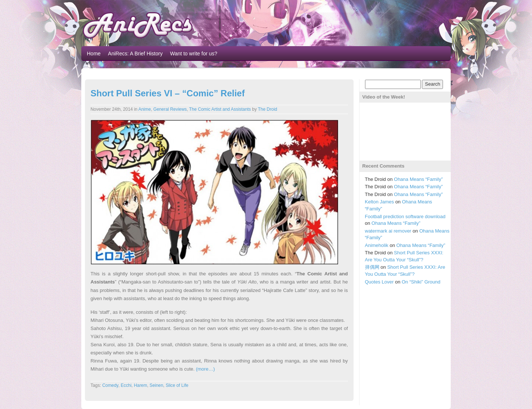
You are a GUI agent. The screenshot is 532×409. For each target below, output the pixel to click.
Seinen (156, 385)
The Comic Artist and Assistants (220, 109)
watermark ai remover (388, 231)
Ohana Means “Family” (418, 179)
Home (94, 54)
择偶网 (372, 267)
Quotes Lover (379, 282)
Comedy (110, 385)
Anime (145, 109)
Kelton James (380, 202)
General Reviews (170, 109)
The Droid (267, 109)
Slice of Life (177, 385)
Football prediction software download (405, 216)
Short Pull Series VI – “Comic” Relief (168, 93)
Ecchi (126, 385)
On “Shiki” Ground (421, 282)
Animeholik (377, 245)
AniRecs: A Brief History (135, 54)
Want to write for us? (194, 54)
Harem (140, 385)
